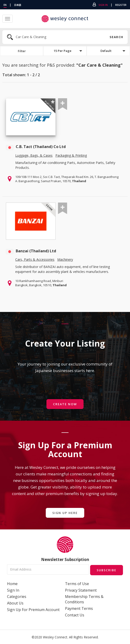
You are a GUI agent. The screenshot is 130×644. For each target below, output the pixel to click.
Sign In (103, 5)
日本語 (18, 5)
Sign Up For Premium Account (33, 609)
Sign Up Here (65, 513)
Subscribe (106, 570)
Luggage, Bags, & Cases (34, 156)
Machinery (65, 260)
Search (116, 37)
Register (121, 5)
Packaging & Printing (71, 156)
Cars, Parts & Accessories (35, 260)
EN (5, 5)
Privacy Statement (81, 590)
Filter (22, 51)
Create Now (65, 404)
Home (12, 583)
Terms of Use (77, 583)
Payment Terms (79, 608)
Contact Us (75, 615)
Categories (17, 596)
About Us (15, 603)
